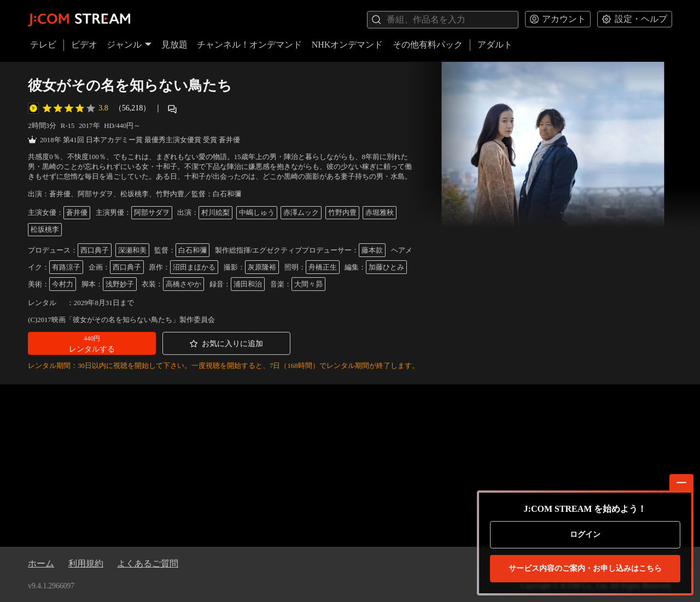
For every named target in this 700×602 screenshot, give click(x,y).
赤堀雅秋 (380, 213)
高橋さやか (183, 284)
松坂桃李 (45, 230)
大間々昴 (308, 284)
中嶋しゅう (257, 213)
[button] (92, 343)
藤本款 (372, 250)
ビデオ (84, 45)
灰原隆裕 (262, 267)
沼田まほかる (194, 267)
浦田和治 (248, 284)
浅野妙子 (120, 284)
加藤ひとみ (386, 267)
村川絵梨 (215, 213)
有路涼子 (66, 267)
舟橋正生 (323, 267)
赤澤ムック (301, 213)
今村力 (63, 284)
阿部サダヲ (152, 213)
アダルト (495, 45)
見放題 (174, 45)
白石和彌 (192, 250)
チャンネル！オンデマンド (249, 45)
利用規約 (86, 563)
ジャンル (129, 45)
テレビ (43, 45)
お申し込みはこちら (585, 569)
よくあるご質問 (148, 563)
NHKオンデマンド (348, 45)
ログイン (585, 534)
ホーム (41, 563)
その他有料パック (428, 45)
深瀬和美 (132, 250)
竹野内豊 (342, 213)
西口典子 (95, 250)
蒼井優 (77, 213)
